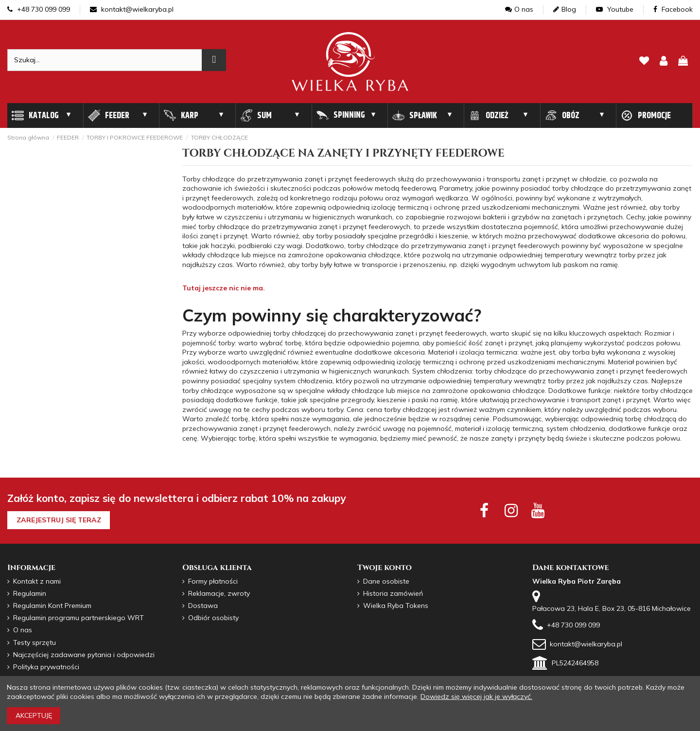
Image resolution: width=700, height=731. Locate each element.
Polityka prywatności (46, 667)
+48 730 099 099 (39, 9)
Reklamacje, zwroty (219, 593)
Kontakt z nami (37, 581)
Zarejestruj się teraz (59, 520)
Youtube (615, 9)
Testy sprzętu (35, 642)
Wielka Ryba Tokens (396, 606)
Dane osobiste (386, 581)
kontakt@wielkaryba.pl (132, 9)
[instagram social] (511, 510)
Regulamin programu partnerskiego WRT (79, 618)
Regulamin (30, 593)
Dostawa (203, 606)
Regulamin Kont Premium (52, 606)
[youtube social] (538, 510)
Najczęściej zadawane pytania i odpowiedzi (84, 655)
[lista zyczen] (644, 62)
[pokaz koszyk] (683, 62)
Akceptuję (34, 715)
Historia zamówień (393, 593)
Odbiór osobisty (213, 618)
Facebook (673, 9)
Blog (565, 9)
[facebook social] (484, 510)
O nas (519, 9)
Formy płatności (213, 581)
